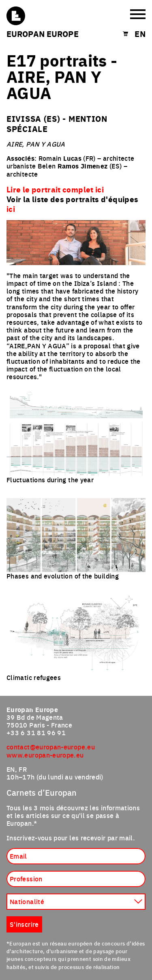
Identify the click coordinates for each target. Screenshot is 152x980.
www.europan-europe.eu (45, 755)
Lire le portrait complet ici (55, 189)
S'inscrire (24, 924)
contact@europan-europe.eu (51, 747)
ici (11, 209)
